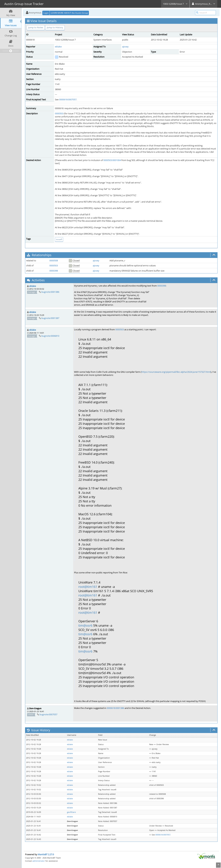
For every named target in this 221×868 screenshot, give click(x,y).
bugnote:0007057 (48, 714)
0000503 (59, 113)
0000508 (54, 260)
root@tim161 (88, 587)
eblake (58, 47)
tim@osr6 (85, 625)
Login (46, 13)
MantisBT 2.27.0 (46, 854)
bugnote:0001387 (50, 318)
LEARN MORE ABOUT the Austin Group (69, 13)
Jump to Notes (36, 27)
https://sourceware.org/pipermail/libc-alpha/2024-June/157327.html (176, 372)
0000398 (54, 271)
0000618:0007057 (68, 99)
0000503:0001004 (112, 160)
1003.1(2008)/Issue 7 (175, 4)
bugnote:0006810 (50, 336)
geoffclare (71, 812)
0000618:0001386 (115, 708)
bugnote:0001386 (50, 292)
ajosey (125, 47)
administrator (39, 861)
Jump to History (55, 27)
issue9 (59, 239)
